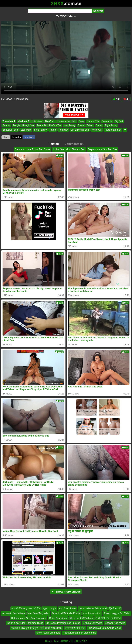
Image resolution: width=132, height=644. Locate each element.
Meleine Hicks (36, 623)
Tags (57, 641)
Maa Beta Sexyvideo (38, 613)
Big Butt (119, 121)
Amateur (38, 121)
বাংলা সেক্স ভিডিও (92, 613)
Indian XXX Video (16, 623)
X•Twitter (16, 137)
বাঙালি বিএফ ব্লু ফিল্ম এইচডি (26, 608)
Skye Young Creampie (48, 633)
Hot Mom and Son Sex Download (29, 618)
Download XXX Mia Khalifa (66, 613)
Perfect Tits (55, 126)
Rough (16, 126)
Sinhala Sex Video (92, 623)
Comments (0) (74, 144)
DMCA (65, 641)
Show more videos (66, 592)
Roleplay (63, 130)
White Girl (97, 130)
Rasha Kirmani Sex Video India (79, 633)
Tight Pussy (111, 126)
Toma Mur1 (9, 121)
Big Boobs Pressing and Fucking (63, 623)
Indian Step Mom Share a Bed (69, 149)
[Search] (60, 11)
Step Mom (26, 130)
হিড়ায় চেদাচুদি (49, 608)
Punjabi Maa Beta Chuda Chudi (104, 628)
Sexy (81, 121)
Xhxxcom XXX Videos (81, 618)
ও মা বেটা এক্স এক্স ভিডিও (108, 618)
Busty (81, 126)
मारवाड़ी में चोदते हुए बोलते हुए (24, 628)
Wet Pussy (70, 126)
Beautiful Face (10, 130)
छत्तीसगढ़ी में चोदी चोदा (75, 628)
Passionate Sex (113, 130)
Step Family (40, 130)
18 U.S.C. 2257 (79, 641)
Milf (74, 121)
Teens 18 (42, 126)
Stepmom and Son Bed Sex (102, 149)
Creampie (107, 121)
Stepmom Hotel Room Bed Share (33, 149)
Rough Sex (28, 126)
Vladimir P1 (24, 121)
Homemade (64, 121)
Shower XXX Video (115, 623)
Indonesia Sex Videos (13, 613)
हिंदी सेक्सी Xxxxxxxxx (51, 628)
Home (48, 641)
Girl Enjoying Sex (80, 130)
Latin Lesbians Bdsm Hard (93, 608)
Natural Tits (93, 121)
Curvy (99, 126)
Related (54, 144)
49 (126, 99)
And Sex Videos (68, 608)
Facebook (29, 137)
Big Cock (50, 121)
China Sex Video (58, 618)
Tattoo (53, 130)
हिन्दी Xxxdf (115, 608)
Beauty (6, 126)
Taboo (90, 126)
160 (117, 99)
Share (6, 137)
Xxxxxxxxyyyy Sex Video (117, 613)
